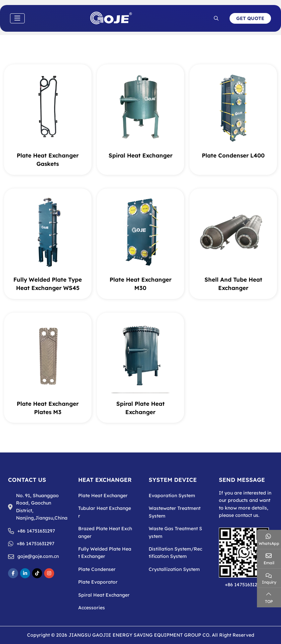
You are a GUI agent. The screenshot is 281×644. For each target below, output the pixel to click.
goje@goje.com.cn (38, 556)
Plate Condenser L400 (233, 155)
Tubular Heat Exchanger (105, 512)
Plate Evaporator (98, 582)
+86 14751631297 (36, 531)
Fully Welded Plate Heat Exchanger (105, 553)
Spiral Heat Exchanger (140, 155)
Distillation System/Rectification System (175, 553)
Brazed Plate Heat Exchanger (105, 532)
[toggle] (17, 18)
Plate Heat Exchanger (103, 496)
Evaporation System (172, 496)
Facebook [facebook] (13, 573)
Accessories (92, 608)
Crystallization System (174, 569)
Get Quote (250, 18)
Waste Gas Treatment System (175, 532)
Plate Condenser (97, 569)
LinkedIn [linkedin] (25, 573)
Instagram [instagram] (49, 573)
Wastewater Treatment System (175, 512)
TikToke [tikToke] (37, 573)
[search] (216, 18)
